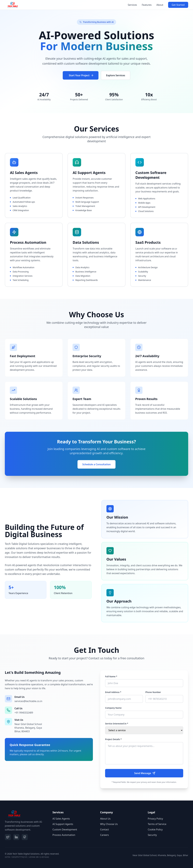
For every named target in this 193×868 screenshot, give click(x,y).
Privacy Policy (155, 819)
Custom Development (65, 829)
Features (147, 5)
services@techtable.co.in (28, 701)
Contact (104, 829)
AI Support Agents (63, 824)
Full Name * (111, 676)
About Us (105, 819)
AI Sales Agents (61, 819)
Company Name (113, 708)
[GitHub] (25, 837)
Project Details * (113, 739)
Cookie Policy (155, 829)
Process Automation (64, 835)
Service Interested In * (117, 724)
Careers (104, 835)
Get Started (178, 5)
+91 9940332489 (24, 713)
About (160, 5)
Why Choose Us (109, 824)
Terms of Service (157, 824)
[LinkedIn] (16, 837)
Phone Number (153, 692)
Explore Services (115, 76)
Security (152, 835)
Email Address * (113, 692)
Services (132, 5)
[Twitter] (8, 837)
